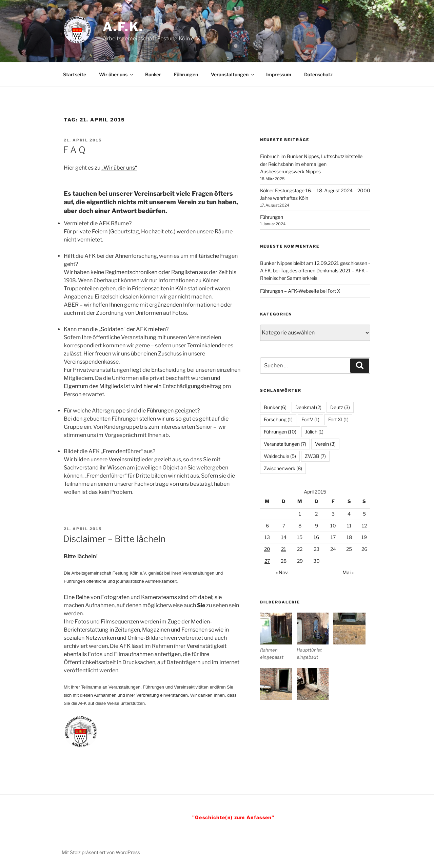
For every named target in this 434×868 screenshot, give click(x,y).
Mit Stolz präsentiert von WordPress (101, 852)
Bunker (153, 74)
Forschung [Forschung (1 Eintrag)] (278, 419)
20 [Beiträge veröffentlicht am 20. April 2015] (267, 549)
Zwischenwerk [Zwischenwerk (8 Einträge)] (283, 468)
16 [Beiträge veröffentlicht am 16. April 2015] (316, 537)
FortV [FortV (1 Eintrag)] (310, 419)
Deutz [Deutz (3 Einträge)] (340, 407)
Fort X (334, 291)
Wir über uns (116, 74)
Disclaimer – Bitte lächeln (114, 539)
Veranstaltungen (233, 74)
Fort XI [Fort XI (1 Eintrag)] (338, 419)
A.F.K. (123, 27)
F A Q (74, 150)
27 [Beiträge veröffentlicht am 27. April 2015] (267, 561)
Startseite (75, 74)
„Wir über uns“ (119, 168)
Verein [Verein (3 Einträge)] (325, 444)
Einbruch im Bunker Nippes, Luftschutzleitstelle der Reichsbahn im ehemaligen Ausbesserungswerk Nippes (311, 164)
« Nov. (282, 572)
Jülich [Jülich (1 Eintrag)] (314, 432)
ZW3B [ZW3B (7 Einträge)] (315, 456)
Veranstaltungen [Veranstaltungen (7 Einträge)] (285, 444)
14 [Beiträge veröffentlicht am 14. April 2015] (284, 537)
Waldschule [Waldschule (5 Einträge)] (280, 456)
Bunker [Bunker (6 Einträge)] (275, 407)
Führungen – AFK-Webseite (290, 291)
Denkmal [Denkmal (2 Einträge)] (308, 407)
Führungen (186, 74)
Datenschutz (318, 74)
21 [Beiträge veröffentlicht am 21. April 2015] (284, 549)
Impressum (279, 74)
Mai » (348, 572)
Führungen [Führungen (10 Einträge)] (280, 432)
